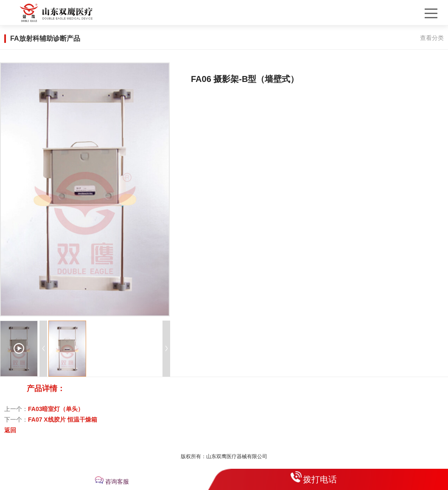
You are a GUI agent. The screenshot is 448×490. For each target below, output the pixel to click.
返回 (10, 430)
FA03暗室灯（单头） (56, 409)
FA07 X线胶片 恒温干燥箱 (63, 420)
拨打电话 (320, 479)
